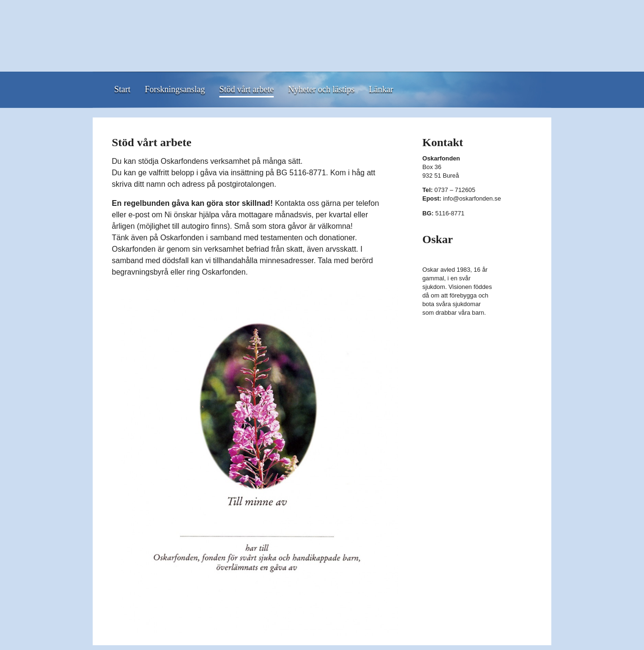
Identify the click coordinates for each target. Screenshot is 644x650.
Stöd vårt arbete (247, 89)
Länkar (381, 89)
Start (122, 89)
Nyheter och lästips (321, 89)
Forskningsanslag (175, 89)
